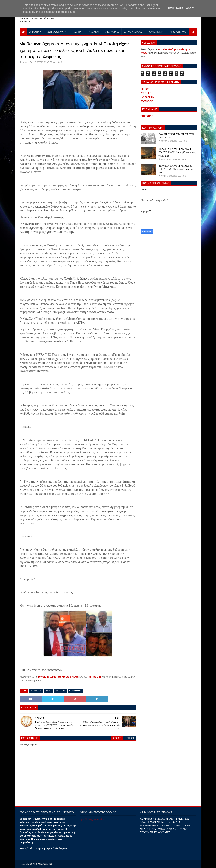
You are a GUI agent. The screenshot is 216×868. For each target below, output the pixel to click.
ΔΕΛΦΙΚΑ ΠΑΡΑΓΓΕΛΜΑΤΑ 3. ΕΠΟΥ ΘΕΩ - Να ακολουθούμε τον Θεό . (176, 169)
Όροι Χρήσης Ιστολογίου (92, 819)
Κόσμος (94, 32)
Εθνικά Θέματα (56, 32)
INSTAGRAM (147, 97)
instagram (94, 677)
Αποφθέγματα (179, 32)
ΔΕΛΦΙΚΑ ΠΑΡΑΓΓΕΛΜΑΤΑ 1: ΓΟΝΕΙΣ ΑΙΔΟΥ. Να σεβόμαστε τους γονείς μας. (177, 152)
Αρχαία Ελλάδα (134, 32)
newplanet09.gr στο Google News (58, 677)
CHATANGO (147, 116)
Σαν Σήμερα (157, 32)
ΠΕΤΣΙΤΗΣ (61, 690)
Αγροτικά (35, 32)
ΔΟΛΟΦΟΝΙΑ (36, 690)
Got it (190, 8)
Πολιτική (78, 32)
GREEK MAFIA (75, 690)
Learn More (175, 8)
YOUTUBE (146, 93)
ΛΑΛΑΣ (49, 690)
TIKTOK (145, 89)
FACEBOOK (147, 101)
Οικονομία (112, 32)
